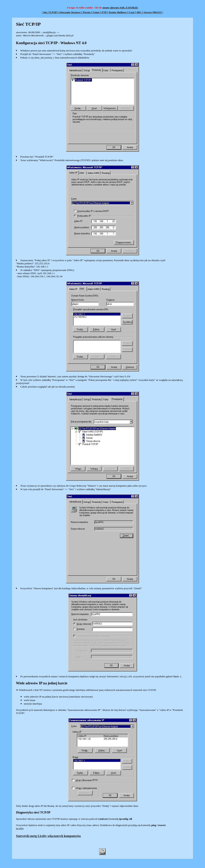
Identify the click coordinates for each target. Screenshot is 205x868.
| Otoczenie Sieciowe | (70, 12)
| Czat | (132, 12)
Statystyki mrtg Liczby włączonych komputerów (48, 836)
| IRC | (139, 12)
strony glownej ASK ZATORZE (120, 8)
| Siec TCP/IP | (50, 12)
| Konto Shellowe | (118, 12)
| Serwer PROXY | (153, 12)
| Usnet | (96, 12)
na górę (20, 828)
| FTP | (104, 12)
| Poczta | (87, 12)
